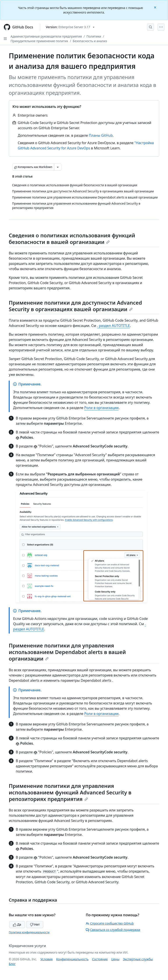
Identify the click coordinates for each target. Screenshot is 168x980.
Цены (115, 959)
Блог (12, 964)
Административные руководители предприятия (46, 36)
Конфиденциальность (72, 959)
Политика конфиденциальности (29, 932)
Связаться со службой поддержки (113, 930)
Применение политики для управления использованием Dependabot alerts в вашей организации (67, 652)
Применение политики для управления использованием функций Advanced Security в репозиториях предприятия (70, 792)
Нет (35, 924)
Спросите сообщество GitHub (110, 923)
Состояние (100, 959)
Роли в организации (101, 408)
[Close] (156, 7)
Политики (94, 36)
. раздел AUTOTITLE (114, 326)
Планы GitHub (101, 135)
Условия (47, 959)
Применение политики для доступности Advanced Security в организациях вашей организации (75, 306)
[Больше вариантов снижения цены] (58, 167)
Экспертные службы (138, 959)
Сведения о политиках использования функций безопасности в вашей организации (72, 239)
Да (17, 924)
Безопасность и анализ (90, 41)
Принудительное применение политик (39, 41)
